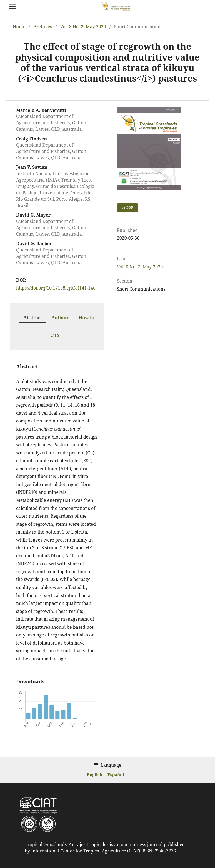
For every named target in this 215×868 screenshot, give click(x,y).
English (95, 774)
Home (19, 27)
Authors (61, 318)
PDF (129, 207)
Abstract (33, 318)
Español (116, 774)
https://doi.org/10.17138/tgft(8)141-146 (56, 288)
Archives (43, 27)
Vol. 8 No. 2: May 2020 (83, 27)
